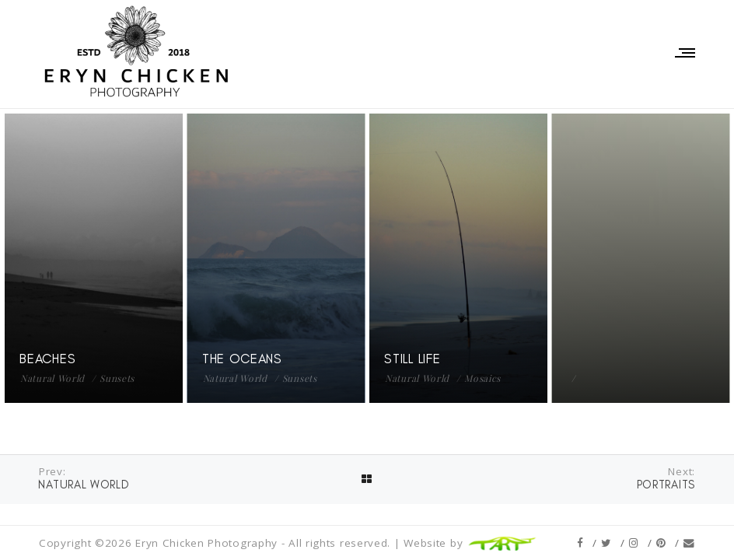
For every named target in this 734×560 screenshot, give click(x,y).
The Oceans (242, 359)
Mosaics (482, 378)
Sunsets (117, 378)
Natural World (52, 378)
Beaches (47, 359)
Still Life (412, 359)
